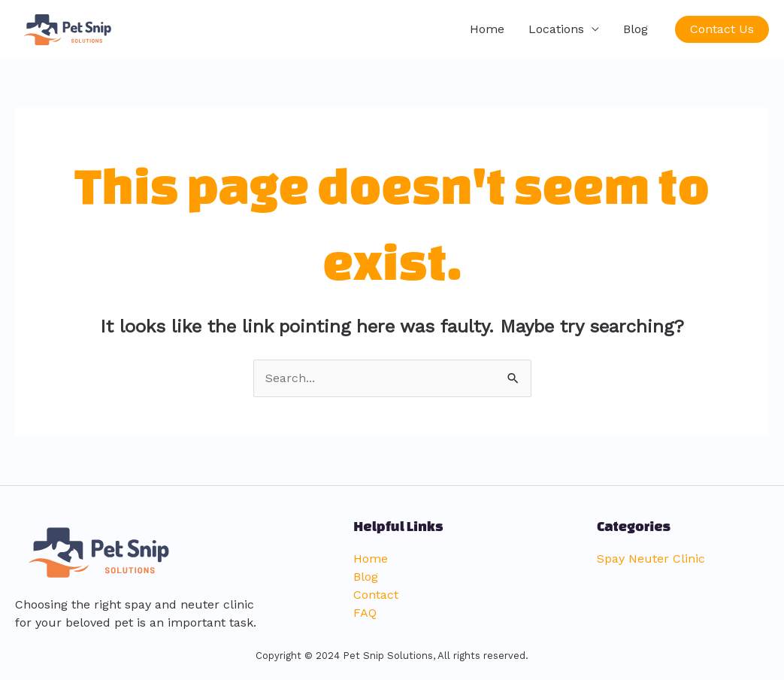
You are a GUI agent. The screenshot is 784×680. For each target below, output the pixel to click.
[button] (722, 29)
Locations (556, 29)
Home (487, 29)
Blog (636, 29)
